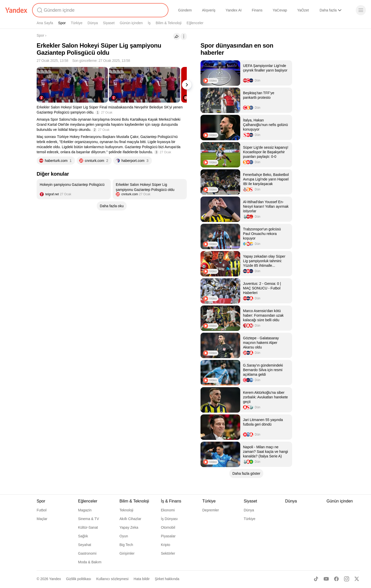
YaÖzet (303, 10)
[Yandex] (16, 10)
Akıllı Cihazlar (131, 519)
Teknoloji (126, 510)
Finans (257, 10)
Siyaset (109, 23)
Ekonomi (168, 510)
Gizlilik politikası (79, 579)
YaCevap (280, 10)
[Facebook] (336, 579)
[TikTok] (316, 579)
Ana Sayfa (45, 23)
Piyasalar (168, 536)
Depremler (211, 510)
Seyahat (85, 545)
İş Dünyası (169, 519)
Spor (62, 23)
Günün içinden (131, 23)
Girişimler (127, 553)
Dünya (93, 23)
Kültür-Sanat (88, 527)
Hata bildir (142, 579)
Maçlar (42, 519)
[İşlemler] (184, 36)
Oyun (124, 536)
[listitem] (74, 189)
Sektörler (168, 553)
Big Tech (126, 545)
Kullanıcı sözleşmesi (112, 579)
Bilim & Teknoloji (169, 23)
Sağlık (83, 536)
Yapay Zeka (129, 527)
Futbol (42, 510)
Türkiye (77, 23)
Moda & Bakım (90, 562)
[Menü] (361, 10)
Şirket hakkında (167, 579)
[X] (357, 579)
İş (149, 23)
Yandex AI (234, 10)
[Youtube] (326, 579)
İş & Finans (171, 501)
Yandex (55, 579)
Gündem (185, 10)
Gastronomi (87, 553)
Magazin (85, 510)
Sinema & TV (89, 519)
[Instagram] (347, 579)
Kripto (166, 545)
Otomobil (168, 527)
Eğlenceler (195, 23)
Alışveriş (209, 10)
